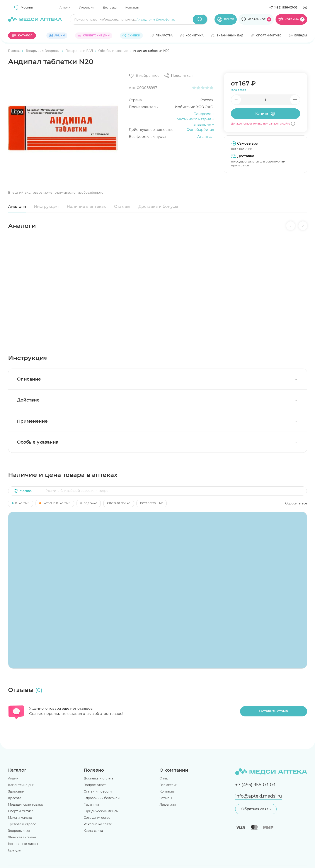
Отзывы (122, 207)
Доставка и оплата (99, 778)
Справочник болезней (102, 798)
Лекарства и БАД (80, 51)
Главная (15, 51)
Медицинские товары (26, 805)
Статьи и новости (98, 791)
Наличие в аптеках (86, 207)
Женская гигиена (22, 837)
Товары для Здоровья (43, 51)
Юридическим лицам (101, 811)
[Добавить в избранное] (144, 76)
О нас (164, 778)
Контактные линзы (23, 844)
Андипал (205, 137)
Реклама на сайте (98, 824)
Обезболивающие (113, 51)
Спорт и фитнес (21, 811)
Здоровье (16, 791)
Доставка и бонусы (158, 207)
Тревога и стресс (22, 824)
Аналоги (17, 207)
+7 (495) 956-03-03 (283, 7)
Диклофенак (165, 19)
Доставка (110, 7)
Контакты (132, 7)
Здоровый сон (20, 831)
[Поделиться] (178, 76)
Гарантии (91, 805)
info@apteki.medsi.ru (259, 796)
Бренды (14, 850)
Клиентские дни (21, 785)
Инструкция (46, 207)
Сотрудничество (97, 818)
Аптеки (65, 7)
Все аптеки (169, 785)
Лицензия (87, 7)
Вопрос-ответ (95, 785)
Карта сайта (93, 831)
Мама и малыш (20, 818)
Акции (13, 778)
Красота (15, 798)
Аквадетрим (146, 19)
